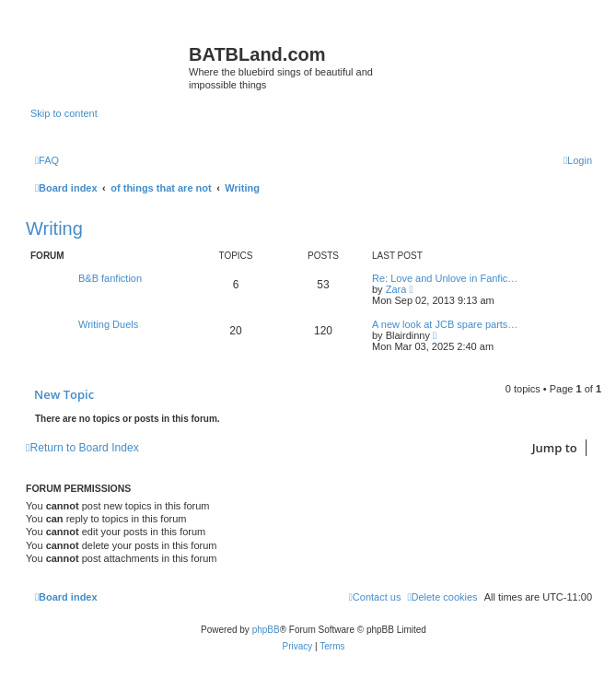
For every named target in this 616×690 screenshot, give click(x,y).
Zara (396, 289)
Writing (54, 228)
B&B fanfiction (110, 278)
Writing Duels (108, 324)
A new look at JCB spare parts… (445, 324)
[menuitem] (47, 160)
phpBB (266, 630)
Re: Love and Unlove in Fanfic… (445, 278)
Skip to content (64, 113)
